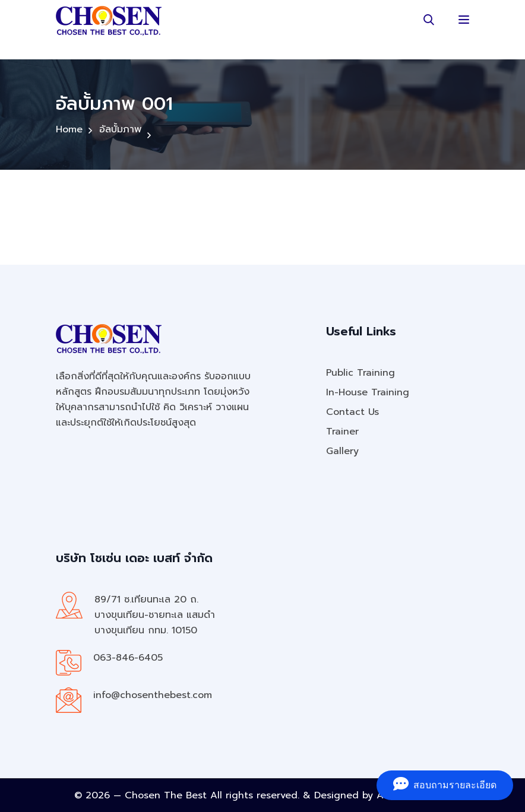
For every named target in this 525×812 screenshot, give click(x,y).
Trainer (342, 432)
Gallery (342, 451)
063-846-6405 (128, 658)
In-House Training (368, 392)
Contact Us (352, 412)
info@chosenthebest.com (153, 695)
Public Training (360, 373)
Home (69, 129)
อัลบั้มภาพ (120, 129)
